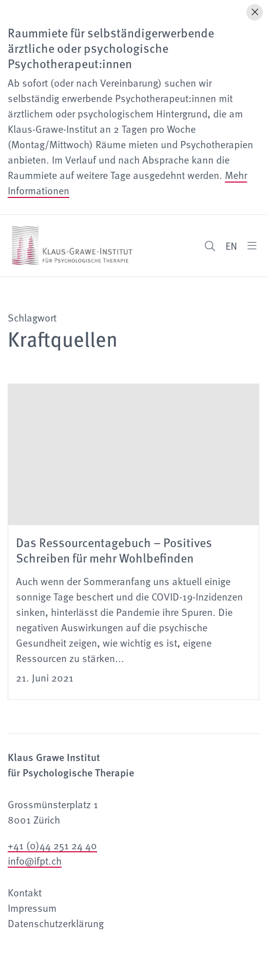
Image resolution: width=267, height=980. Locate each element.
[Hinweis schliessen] (255, 12)
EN (231, 246)
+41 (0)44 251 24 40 (52, 845)
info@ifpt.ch (35, 861)
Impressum (32, 908)
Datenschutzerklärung (56, 923)
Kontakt (25, 892)
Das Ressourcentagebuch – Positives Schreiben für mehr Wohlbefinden (114, 550)
